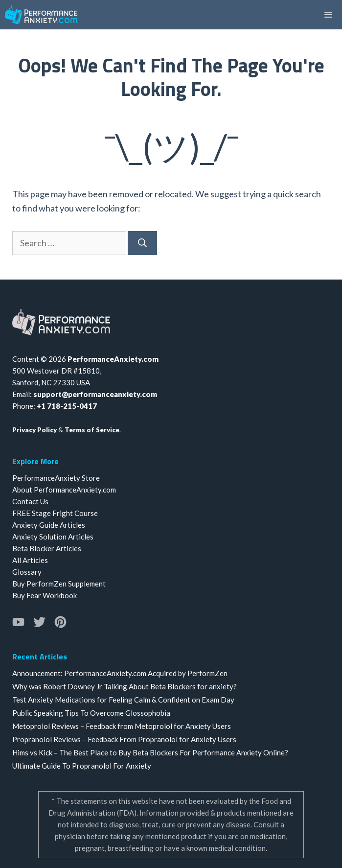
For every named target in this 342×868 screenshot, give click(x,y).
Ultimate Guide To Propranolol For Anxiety (82, 766)
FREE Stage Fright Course (55, 513)
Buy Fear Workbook (45, 595)
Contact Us (30, 501)
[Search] (142, 243)
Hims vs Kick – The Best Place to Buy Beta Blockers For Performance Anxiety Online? (150, 752)
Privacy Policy (34, 430)
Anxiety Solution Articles (53, 537)
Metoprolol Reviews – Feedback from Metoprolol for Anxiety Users (122, 726)
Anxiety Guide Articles (49, 525)
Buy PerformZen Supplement (59, 584)
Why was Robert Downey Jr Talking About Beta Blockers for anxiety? (125, 686)
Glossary (27, 572)
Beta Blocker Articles (47, 548)
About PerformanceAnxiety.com (64, 490)
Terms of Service (92, 430)
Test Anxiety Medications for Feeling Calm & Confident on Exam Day (123, 700)
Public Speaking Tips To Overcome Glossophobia (91, 713)
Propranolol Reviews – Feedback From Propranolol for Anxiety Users (124, 739)
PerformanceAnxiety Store (56, 478)
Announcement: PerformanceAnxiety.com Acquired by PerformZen (120, 673)
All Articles (30, 560)
